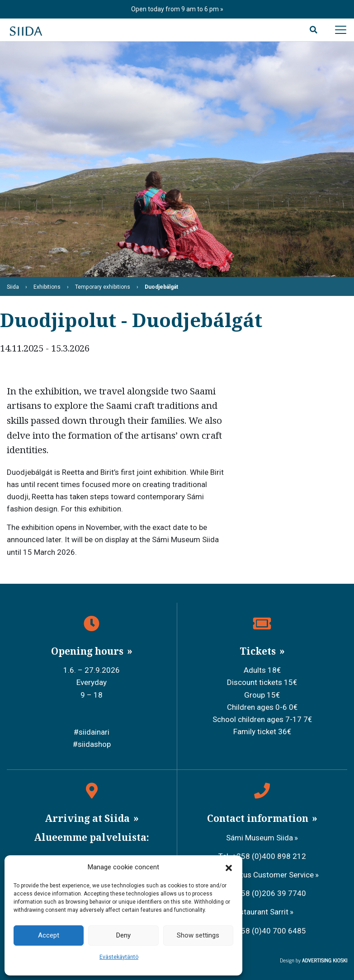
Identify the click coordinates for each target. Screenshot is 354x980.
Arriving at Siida (88, 818)
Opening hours (88, 651)
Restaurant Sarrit (260, 912)
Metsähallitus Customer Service (260, 875)
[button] (229, 867)
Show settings (198, 935)
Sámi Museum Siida (260, 838)
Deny (123, 935)
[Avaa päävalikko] (340, 30)
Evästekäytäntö (119, 957)
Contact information (259, 818)
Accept (49, 935)
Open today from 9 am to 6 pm (176, 9)
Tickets (259, 651)
